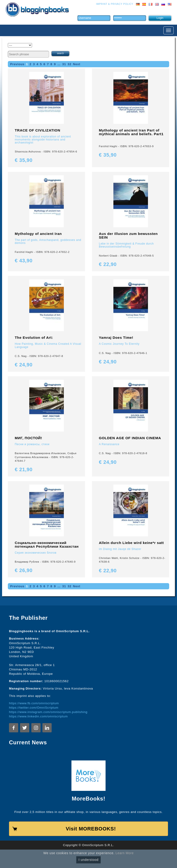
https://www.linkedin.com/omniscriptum (38, 716)
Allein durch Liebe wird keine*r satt (131, 543)
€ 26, (24, 570)
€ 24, (24, 365)
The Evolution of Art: (34, 338)
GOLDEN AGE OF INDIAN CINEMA (130, 438)
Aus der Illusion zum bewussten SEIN (128, 235)
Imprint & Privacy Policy (115, 4)
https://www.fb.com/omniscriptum (34, 703)
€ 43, (24, 261)
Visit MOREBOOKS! (91, 829)
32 (69, 64)
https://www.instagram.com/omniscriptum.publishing (48, 712)
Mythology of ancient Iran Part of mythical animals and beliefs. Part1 (131, 132)
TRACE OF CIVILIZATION (37, 130)
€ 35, (24, 160)
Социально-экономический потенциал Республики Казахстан (47, 545)
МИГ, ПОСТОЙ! (28, 438)
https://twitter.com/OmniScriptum (34, 708)
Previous (17, 64)
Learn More (125, 853)
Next (77, 64)
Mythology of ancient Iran (38, 234)
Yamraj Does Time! (116, 338)
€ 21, (24, 469)
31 (64, 64)
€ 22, (108, 264)
